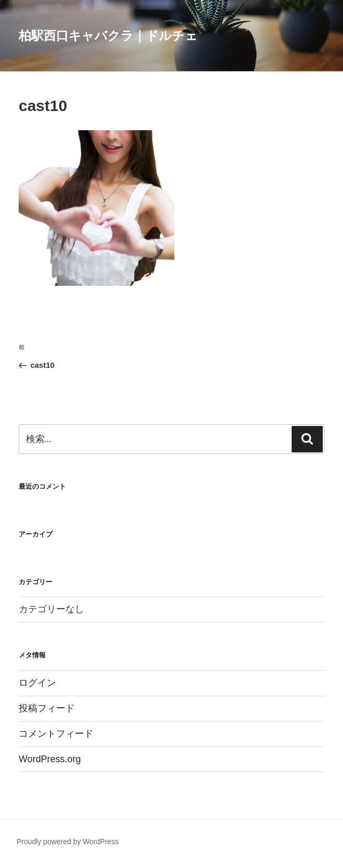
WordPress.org (50, 759)
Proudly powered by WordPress (68, 842)
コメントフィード (56, 734)
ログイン (37, 683)
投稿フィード (47, 708)
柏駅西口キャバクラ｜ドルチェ (108, 36)
